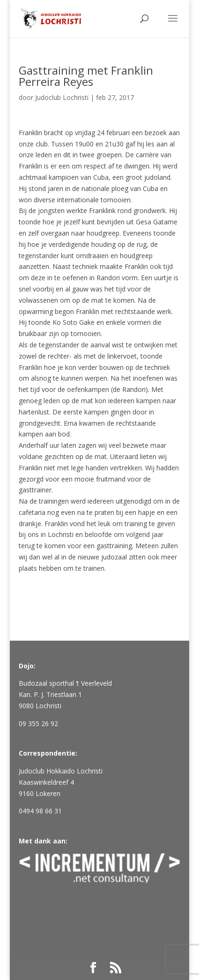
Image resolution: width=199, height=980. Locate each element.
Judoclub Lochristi (62, 97)
